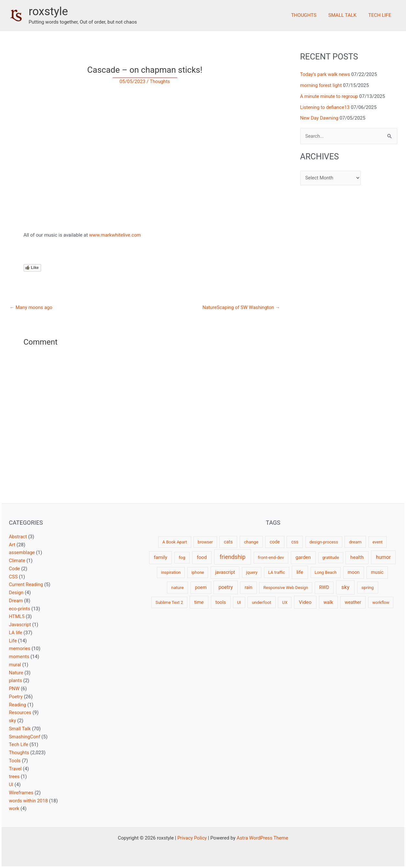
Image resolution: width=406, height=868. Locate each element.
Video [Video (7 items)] (305, 602)
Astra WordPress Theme (263, 838)
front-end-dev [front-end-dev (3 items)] (271, 557)
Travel (16, 769)
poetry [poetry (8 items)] (226, 587)
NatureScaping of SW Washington (241, 308)
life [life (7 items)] (300, 572)
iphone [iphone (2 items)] (198, 572)
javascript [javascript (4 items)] (225, 572)
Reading (18, 705)
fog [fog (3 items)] (182, 557)
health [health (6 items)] (357, 557)
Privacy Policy (192, 838)
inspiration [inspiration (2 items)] (171, 572)
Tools (15, 761)
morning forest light (321, 85)
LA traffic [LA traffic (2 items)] (277, 572)
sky (13, 721)
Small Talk (346, 15)
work (14, 809)
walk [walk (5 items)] (328, 602)
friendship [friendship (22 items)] (233, 557)
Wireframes (22, 793)
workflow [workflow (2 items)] (381, 602)
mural (15, 665)
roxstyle (49, 11)
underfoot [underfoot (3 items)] (262, 602)
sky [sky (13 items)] (345, 587)
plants (16, 680)
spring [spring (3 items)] (368, 587)
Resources (20, 713)
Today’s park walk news (326, 74)
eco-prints (20, 609)
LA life (16, 633)
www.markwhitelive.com (115, 235)
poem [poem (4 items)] (201, 587)
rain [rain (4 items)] (248, 587)
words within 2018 (29, 801)
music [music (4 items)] (377, 572)
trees (15, 777)
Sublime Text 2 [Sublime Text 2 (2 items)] (169, 602)
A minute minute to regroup (330, 96)
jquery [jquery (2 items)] (252, 572)
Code (15, 569)
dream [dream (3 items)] (355, 542)
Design (16, 593)
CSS (14, 577)
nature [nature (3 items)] (177, 587)
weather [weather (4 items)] (353, 602)
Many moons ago (31, 308)
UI (11, 785)
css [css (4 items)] (295, 542)
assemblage (22, 552)
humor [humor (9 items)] (383, 557)
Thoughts (309, 15)
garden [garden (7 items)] (303, 557)
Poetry (16, 697)
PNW (14, 689)
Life (13, 641)
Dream (16, 601)
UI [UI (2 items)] (239, 602)
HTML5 (17, 616)
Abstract (18, 537)
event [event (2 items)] (377, 542)
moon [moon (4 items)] (354, 572)
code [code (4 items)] (275, 542)
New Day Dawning (320, 118)
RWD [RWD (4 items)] (324, 587)
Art (12, 545)
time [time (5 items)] (199, 602)
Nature (16, 673)
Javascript (20, 625)
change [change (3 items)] (251, 542)
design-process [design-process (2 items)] (324, 542)
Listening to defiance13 (325, 107)
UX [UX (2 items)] (285, 602)
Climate (17, 561)
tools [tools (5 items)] (221, 602)
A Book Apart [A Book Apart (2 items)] (175, 542)
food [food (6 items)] (202, 557)
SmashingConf (25, 737)
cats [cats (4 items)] (228, 542)
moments (19, 657)
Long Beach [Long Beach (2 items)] (325, 572)
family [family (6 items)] (161, 557)
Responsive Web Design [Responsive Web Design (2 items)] (286, 588)
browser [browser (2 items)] (205, 542)
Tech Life (381, 15)
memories (20, 648)
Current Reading (26, 584)
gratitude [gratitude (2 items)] (331, 557)
